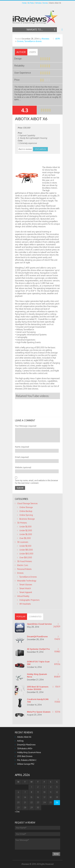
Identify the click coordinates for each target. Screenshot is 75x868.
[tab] (21, 52)
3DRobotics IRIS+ (25, 749)
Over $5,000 (25, 538)
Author (21, 52)
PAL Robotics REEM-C (27, 760)
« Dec (17, 812)
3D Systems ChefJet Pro (38, 649)
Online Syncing (26, 515)
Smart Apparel (26, 592)
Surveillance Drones (28, 577)
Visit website (40, 149)
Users (33, 52)
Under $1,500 (25, 546)
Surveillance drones (33, 41)
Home (24, 3)
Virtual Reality (23, 596)
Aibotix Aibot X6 (24, 737)
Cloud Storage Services (27, 503)
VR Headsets (25, 604)
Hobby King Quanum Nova (29, 752)
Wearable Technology (27, 581)
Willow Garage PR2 (26, 764)
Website (23, 467)
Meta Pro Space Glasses (39, 712)
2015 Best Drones (25, 756)
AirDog (20, 741)
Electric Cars (23, 565)
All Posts (31, 3)
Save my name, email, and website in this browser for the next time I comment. (37, 482)
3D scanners (23, 542)
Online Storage (26, 507)
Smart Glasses (26, 585)
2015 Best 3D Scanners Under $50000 (38, 688)
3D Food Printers (24, 561)
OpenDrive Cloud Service (39, 624)
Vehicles (38, 3)
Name (22, 447)
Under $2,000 (26, 530)
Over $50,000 (26, 558)
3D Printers (22, 523)
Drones (45, 3)
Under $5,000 (26, 534)
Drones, (21, 41)
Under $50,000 (26, 554)
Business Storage (27, 519)
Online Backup (26, 511)
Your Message (26, 426)
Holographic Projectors (29, 600)
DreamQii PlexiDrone (37, 637)
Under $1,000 (25, 527)
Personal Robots (24, 569)
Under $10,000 (26, 550)
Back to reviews (25, 149)
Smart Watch (25, 588)
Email (22, 457)
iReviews (45, 39)
